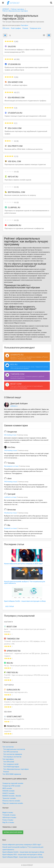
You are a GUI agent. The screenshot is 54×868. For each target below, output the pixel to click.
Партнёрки (24, 25)
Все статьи (10, 606)
